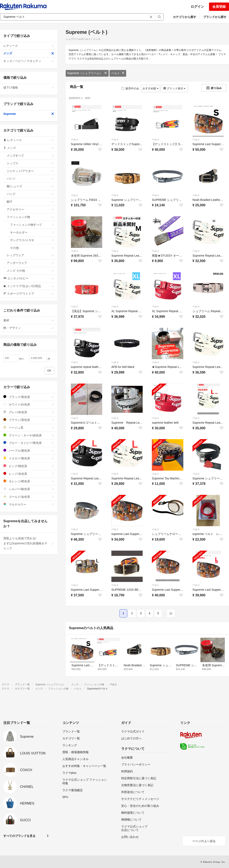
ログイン (197, 7)
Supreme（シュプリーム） (87, 73)
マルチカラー (29, 504)
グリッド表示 (174, 88)
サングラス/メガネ (32, 240)
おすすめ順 (150, 88)
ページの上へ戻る (204, 841)
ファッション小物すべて (32, 225)
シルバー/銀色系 (29, 489)
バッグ (30, 194)
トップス (30, 163)
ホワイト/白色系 (29, 404)
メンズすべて (30, 156)
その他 (32, 248)
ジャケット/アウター (30, 171)
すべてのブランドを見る (19, 836)
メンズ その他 (30, 271)
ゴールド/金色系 (29, 497)
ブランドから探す (215, 17)
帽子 (30, 202)
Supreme (29, 114)
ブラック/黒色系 (29, 397)
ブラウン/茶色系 (29, 420)
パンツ (30, 179)
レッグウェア (30, 255)
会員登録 (219, 7)
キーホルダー (32, 232)
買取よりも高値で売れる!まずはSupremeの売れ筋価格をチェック (29, 543)
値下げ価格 (29, 87)
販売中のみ (130, 88)
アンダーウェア (30, 263)
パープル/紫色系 (29, 450)
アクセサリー (30, 209)
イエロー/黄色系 (29, 458)
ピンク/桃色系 (29, 466)
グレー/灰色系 (29, 412)
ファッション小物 (30, 217)
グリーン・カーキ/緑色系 (29, 435)
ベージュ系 (29, 428)
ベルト (118, 73)
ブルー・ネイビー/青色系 (29, 443)
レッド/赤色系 (29, 474)
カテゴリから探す (185, 17)
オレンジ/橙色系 (29, 481)
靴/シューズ (30, 186)
